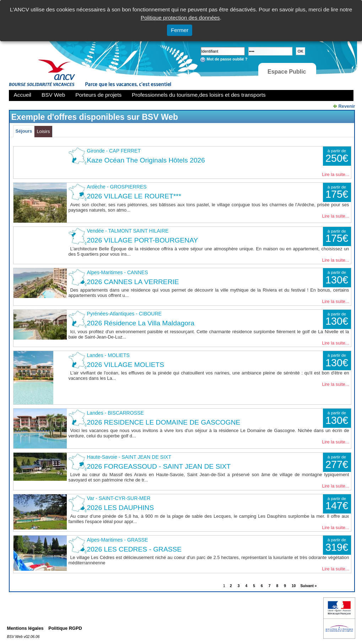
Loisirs (43, 131)
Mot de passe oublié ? (227, 59)
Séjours (24, 131)
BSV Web (53, 95)
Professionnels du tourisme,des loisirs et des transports (199, 95)
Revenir (347, 106)
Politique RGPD (65, 628)
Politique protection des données (180, 18)
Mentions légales (25, 628)
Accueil (23, 95)
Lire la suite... (335, 174)
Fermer (180, 30)
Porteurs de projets (98, 95)
